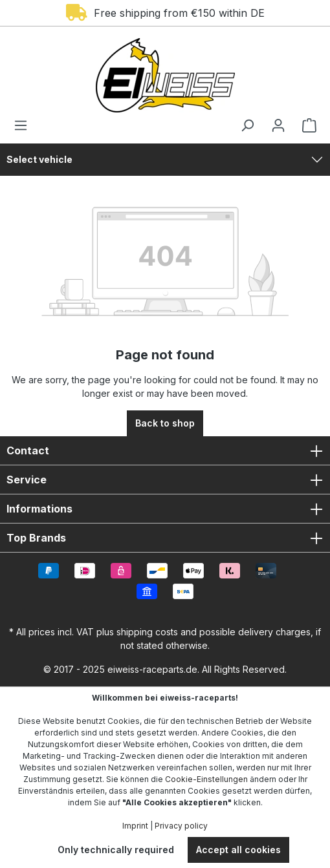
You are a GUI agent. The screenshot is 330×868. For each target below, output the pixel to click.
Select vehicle (39, 159)
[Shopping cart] (305, 125)
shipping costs (147, 632)
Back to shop (165, 423)
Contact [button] (165, 450)
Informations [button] (165, 509)
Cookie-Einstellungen (206, 779)
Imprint (135, 826)
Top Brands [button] (165, 538)
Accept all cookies (238, 850)
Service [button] (165, 480)
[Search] (247, 125)
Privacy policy (181, 826)
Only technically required (116, 850)
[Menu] (25, 125)
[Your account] (278, 125)
